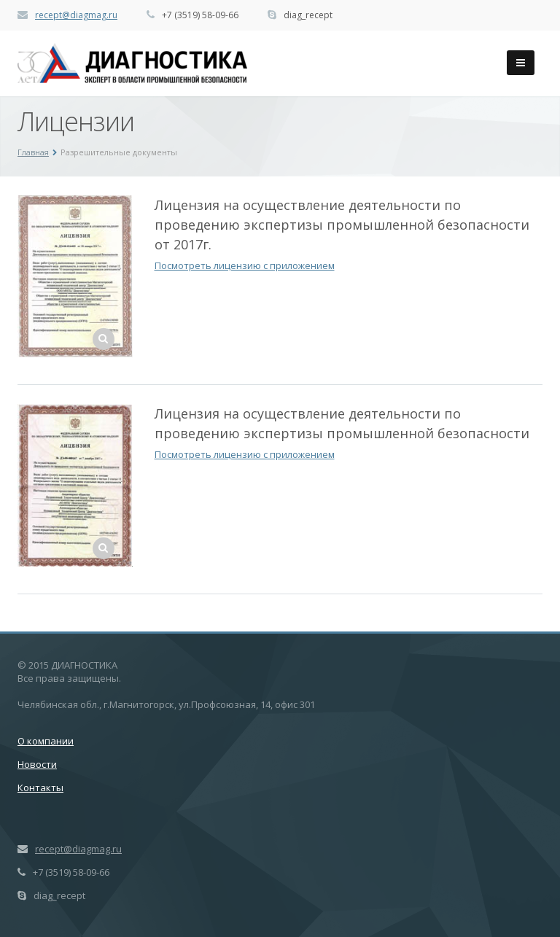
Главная (33, 152)
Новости (37, 764)
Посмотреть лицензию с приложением (245, 265)
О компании (46, 741)
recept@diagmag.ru (76, 15)
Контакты (40, 788)
